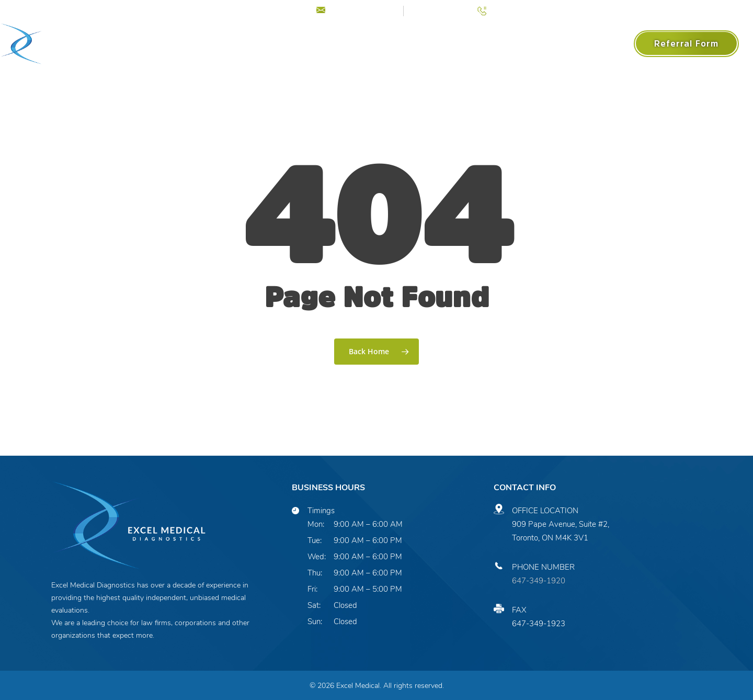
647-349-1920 (539, 581)
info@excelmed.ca (363, 10)
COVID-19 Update (265, 10)
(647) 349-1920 (519, 10)
